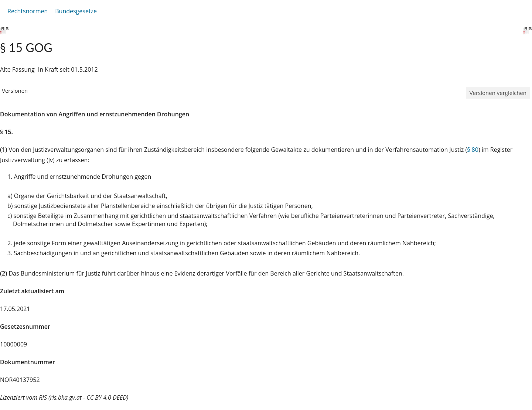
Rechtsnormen (28, 11)
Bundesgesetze (76, 11)
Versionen (15, 90)
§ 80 (473, 150)
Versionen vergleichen (498, 93)
